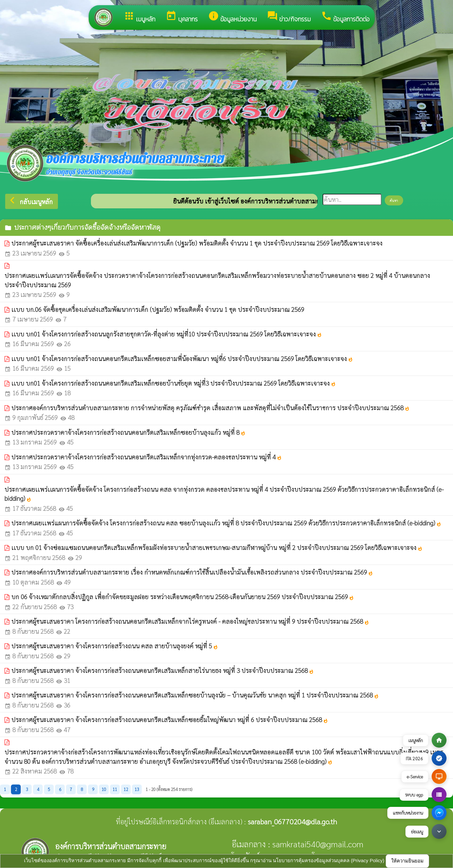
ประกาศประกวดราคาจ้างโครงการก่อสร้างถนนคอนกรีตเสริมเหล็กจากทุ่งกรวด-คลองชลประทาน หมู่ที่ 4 (147, 457)
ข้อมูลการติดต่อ (345, 17)
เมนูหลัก (139, 17)
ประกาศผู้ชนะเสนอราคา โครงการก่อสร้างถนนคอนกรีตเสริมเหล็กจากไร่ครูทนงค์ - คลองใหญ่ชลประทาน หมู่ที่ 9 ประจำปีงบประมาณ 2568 (190, 621)
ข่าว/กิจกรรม (289, 17)
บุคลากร (182, 17)
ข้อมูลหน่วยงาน (232, 17)
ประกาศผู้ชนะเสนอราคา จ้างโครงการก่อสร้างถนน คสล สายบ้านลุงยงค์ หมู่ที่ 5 (115, 646)
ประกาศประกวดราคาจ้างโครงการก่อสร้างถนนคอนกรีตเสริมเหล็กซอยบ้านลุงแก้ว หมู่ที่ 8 (128, 432)
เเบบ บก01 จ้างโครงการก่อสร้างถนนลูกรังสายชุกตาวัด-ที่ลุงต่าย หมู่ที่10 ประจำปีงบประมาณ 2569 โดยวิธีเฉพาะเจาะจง (167, 334)
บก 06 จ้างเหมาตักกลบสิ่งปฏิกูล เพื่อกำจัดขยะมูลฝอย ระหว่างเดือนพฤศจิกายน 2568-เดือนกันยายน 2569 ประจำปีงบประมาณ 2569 (183, 597)
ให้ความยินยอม (407, 861)
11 (115, 789)
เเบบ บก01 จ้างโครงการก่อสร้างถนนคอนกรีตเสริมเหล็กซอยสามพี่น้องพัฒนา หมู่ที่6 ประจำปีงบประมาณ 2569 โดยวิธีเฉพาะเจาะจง (182, 358)
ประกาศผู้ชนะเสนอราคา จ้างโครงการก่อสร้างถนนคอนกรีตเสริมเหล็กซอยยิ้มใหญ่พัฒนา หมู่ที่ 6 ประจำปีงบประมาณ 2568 (170, 720)
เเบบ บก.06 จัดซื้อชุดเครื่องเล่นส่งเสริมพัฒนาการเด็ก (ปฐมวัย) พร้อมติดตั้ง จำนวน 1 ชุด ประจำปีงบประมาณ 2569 (158, 309)
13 (137, 789)
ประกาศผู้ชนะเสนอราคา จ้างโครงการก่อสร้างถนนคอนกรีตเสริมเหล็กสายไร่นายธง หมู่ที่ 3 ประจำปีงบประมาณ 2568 (163, 670)
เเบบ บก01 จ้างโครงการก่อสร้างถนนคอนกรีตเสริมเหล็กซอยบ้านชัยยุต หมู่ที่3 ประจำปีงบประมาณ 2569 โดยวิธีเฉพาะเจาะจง (174, 383)
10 (104, 789)
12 (126, 789)
